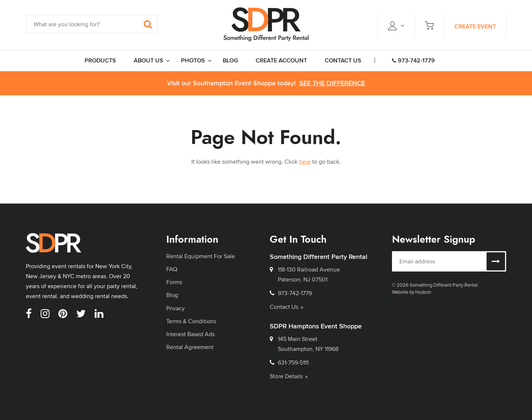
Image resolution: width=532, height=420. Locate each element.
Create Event (475, 26)
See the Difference (332, 83)
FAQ (172, 269)
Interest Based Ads (190, 334)
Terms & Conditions (191, 321)
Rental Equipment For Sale (201, 256)
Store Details (289, 376)
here (305, 162)
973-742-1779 (413, 60)
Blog (172, 295)
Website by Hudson (412, 292)
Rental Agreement (190, 347)
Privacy (175, 308)
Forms (174, 282)
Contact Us (287, 307)
